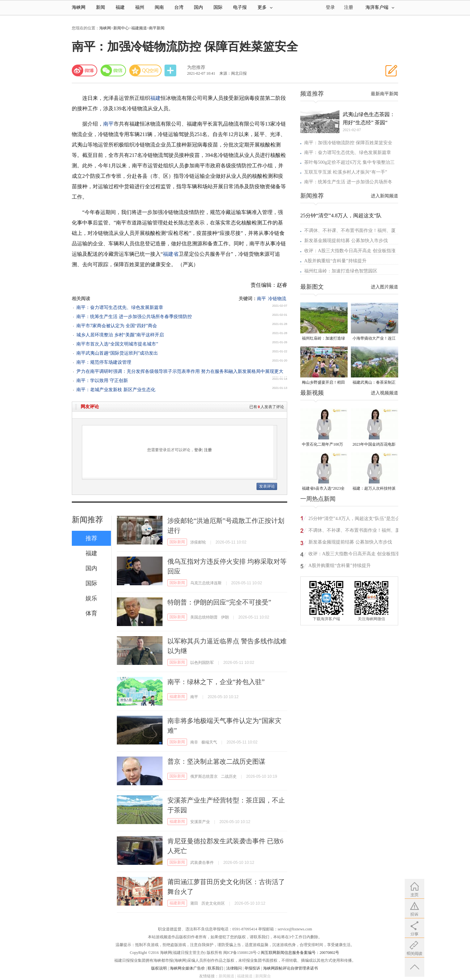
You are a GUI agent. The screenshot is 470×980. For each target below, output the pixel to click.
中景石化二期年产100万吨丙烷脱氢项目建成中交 (323, 445)
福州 (140, 7)
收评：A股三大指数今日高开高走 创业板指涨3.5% (354, 555)
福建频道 (139, 28)
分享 (171, 71)
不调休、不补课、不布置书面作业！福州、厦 (350, 230)
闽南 (159, 7)
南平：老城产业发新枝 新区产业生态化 (116, 390)
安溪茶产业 (200, 822)
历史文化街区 (213, 903)
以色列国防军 (202, 663)
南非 (194, 742)
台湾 (179, 7)
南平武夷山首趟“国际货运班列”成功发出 (117, 353)
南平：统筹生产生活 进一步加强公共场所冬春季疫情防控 (134, 317)
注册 (349, 7)
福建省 (171, 254)
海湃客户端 (380, 7)
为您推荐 (196, 67)
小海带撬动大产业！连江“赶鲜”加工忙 (374, 339)
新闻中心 (121, 28)
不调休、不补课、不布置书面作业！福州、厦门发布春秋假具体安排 (354, 531)
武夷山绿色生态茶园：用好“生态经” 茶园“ (369, 118)
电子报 (240, 7)
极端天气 (209, 742)
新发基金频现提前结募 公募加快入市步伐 (346, 241)
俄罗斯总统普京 (204, 776)
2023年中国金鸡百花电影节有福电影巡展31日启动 (374, 445)
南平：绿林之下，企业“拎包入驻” (216, 682)
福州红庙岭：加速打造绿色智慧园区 (341, 271)
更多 (265, 7)
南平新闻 (157, 28)
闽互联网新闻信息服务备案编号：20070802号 (300, 953)
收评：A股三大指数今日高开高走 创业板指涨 (350, 251)
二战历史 (229, 776)
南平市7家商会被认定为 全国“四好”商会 (117, 326)
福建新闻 (177, 697)
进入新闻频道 (384, 196)
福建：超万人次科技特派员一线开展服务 (374, 489)
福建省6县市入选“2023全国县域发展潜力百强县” (323, 489)
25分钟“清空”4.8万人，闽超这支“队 (341, 215)
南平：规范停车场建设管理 (104, 362)
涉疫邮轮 (198, 542)
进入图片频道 (384, 287)
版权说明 (159, 968)
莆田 (194, 903)
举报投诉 (252, 968)
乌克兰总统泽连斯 (206, 583)
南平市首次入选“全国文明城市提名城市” (117, 344)
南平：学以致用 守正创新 (102, 381)
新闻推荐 (87, 520)
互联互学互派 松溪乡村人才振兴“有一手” (346, 172)
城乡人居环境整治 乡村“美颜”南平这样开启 (120, 335)
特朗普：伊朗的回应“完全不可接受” (219, 602)
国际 (218, 7)
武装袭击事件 (202, 863)
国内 (198, 7)
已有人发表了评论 (267, 407)
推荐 (91, 538)
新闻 (101, 7)
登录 (198, 450)
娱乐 (91, 598)
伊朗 (225, 617)
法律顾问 (234, 968)
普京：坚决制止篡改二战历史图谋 (216, 761)
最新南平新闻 (384, 94)
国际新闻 (177, 542)
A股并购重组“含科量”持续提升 (335, 261)
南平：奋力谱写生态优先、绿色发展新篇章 (120, 307)
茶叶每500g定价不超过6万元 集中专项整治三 (349, 162)
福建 (120, 7)
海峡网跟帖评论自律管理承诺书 (290, 968)
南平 (108, 124)
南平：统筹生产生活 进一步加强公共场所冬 (348, 182)
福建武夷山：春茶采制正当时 (374, 383)
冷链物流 (277, 299)
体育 (91, 613)
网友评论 (90, 407)
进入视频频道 (384, 393)
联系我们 (215, 968)
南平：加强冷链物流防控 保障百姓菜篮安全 (348, 143)
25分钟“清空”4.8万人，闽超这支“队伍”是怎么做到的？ (354, 520)
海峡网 (79, 7)
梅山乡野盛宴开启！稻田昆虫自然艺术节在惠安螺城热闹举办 (323, 383)
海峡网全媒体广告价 (187, 968)
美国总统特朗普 (204, 617)
